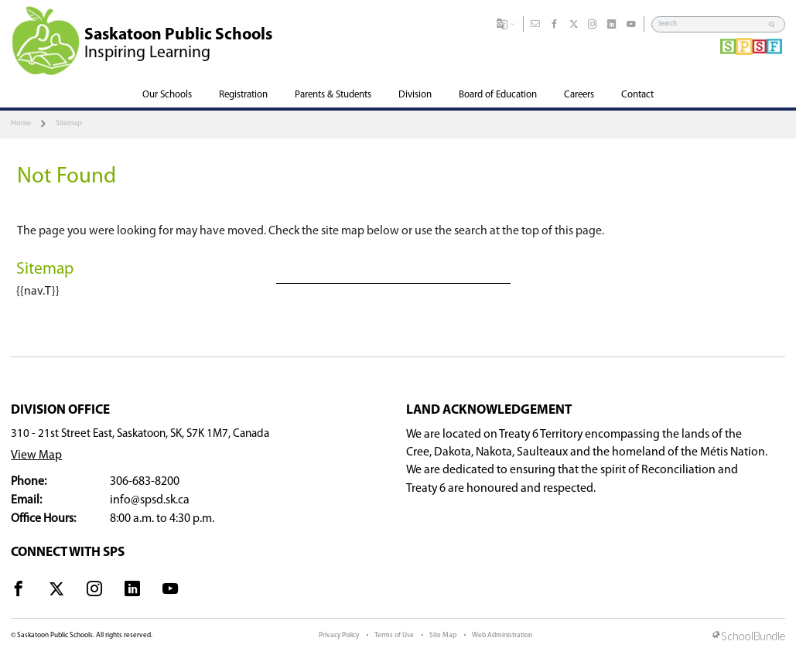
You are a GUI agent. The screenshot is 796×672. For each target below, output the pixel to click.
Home (21, 123)
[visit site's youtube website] (170, 592)
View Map (36, 455)
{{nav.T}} (38, 292)
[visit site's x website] (56, 592)
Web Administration (502, 635)
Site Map (443, 635)
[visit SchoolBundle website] (749, 637)
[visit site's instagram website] (94, 592)
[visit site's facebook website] (19, 592)
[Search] (711, 24)
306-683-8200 (145, 482)
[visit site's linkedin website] (132, 592)
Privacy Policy (339, 635)
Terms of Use (394, 635)
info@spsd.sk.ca (150, 500)
